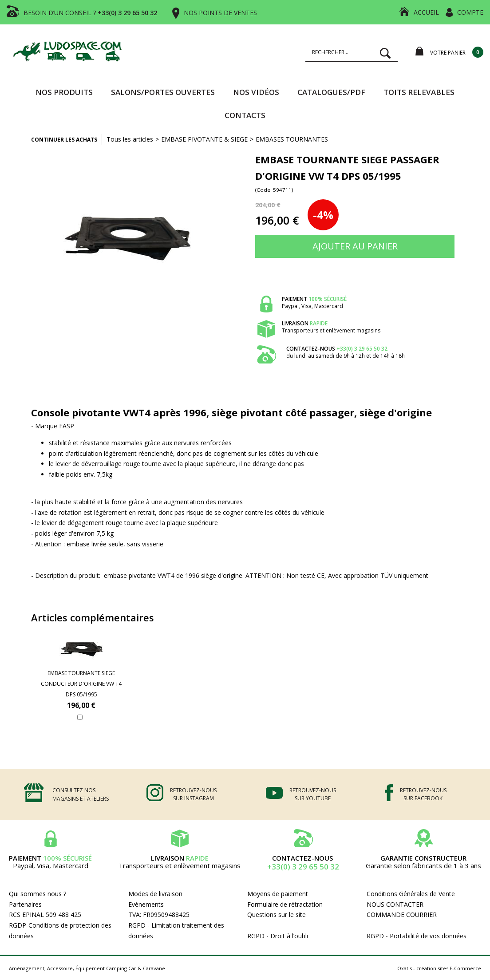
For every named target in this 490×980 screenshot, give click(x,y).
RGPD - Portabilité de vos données (417, 936)
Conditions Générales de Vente (411, 894)
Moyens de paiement (278, 894)
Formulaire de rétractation (285, 904)
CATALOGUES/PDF (331, 92)
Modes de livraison (155, 894)
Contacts (245, 115)
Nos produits (64, 92)
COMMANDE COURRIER (402, 915)
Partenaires (25, 904)
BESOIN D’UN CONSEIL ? (90, 13)
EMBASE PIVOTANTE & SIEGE (204, 139)
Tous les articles (130, 139)
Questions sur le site (277, 915)
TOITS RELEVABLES (419, 92)
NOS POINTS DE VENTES (220, 13)
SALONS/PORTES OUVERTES (163, 92)
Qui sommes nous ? (38, 894)
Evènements (146, 904)
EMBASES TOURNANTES (292, 139)
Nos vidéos (256, 92)
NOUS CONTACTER (395, 904)
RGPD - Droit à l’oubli (278, 936)
